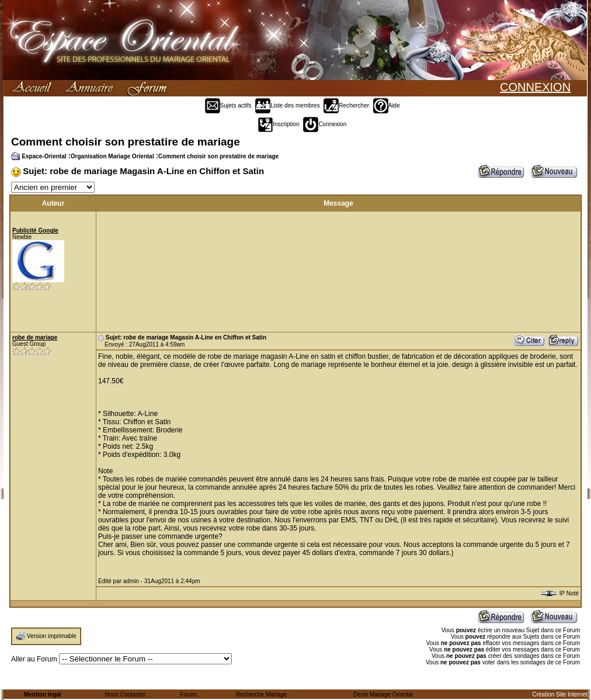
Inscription (279, 124)
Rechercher (346, 105)
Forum (188, 694)
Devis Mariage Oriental (383, 694)
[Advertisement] (159, 272)
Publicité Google (35, 231)
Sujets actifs (228, 105)
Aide (387, 105)
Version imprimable (52, 636)
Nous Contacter (125, 694)
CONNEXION (535, 87)
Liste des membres (287, 105)
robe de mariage (35, 337)
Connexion (325, 124)
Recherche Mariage (261, 694)
